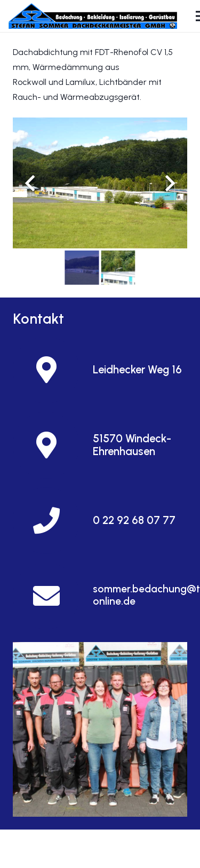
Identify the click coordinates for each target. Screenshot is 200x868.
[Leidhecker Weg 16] (53, 370)
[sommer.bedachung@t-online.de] (53, 596)
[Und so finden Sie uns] (100, 729)
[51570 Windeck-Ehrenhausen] (53, 445)
